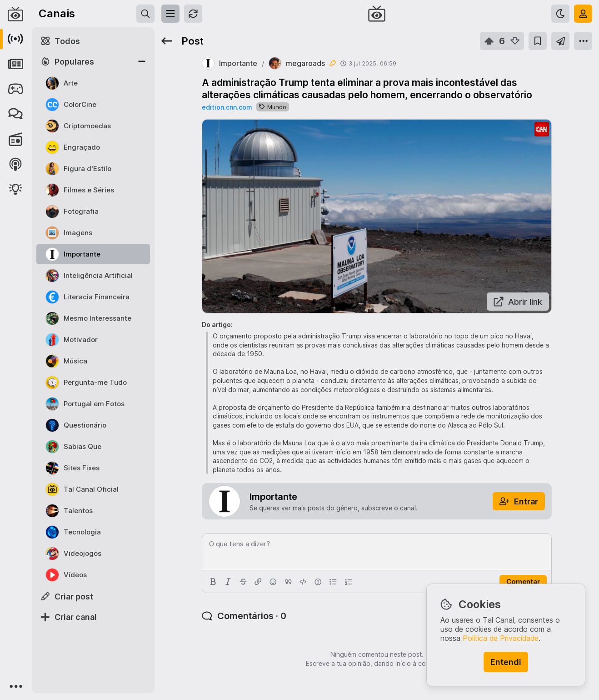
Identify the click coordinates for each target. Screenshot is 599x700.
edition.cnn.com (227, 107)
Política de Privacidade (501, 638)
